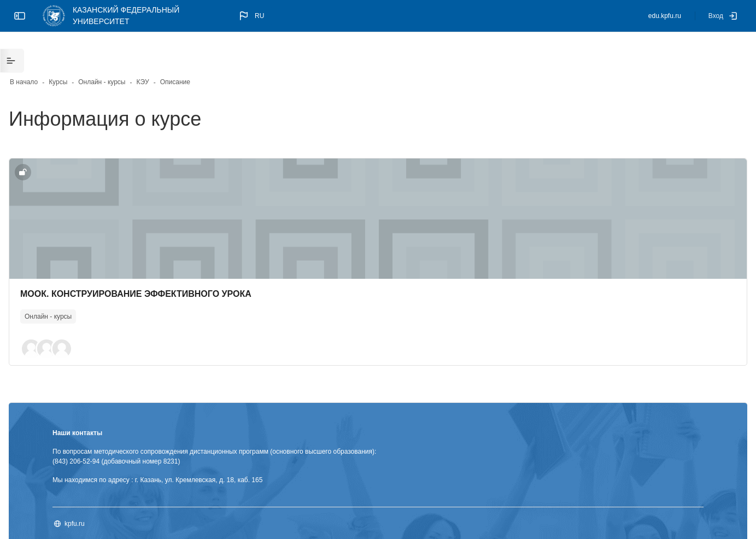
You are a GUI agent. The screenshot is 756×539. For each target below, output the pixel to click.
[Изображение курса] (378, 186)
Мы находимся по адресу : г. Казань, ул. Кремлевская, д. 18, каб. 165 (192, 449)
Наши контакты (112, 402)
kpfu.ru (110, 493)
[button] (251, 16)
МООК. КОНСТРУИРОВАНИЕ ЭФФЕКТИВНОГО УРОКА (171, 261)
